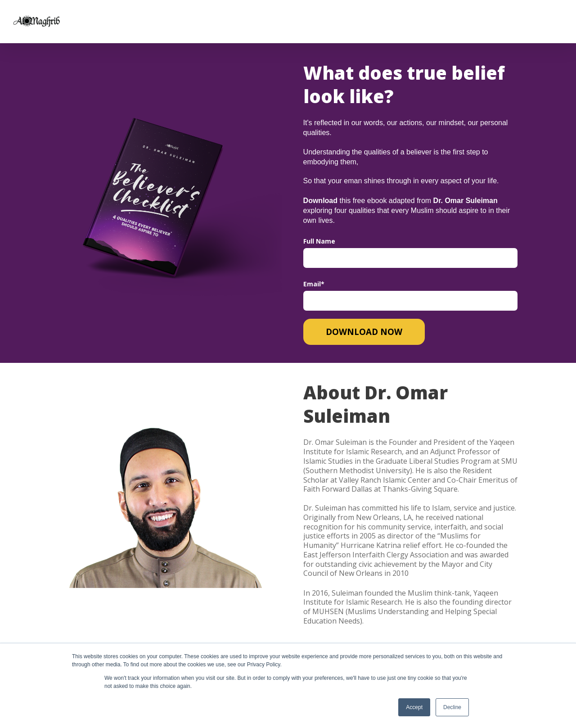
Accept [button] (414, 707)
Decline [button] (452, 707)
